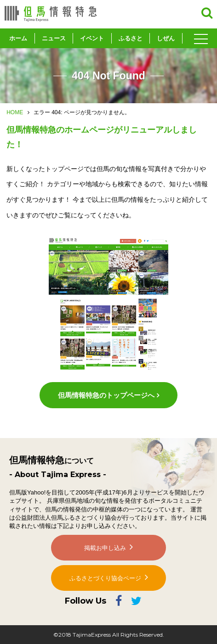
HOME (15, 112)
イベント (92, 38)
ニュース (54, 38)
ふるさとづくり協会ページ (105, 578)
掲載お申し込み (105, 548)
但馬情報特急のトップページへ (106, 395)
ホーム (18, 38)
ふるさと (131, 38)
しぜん (166, 38)
